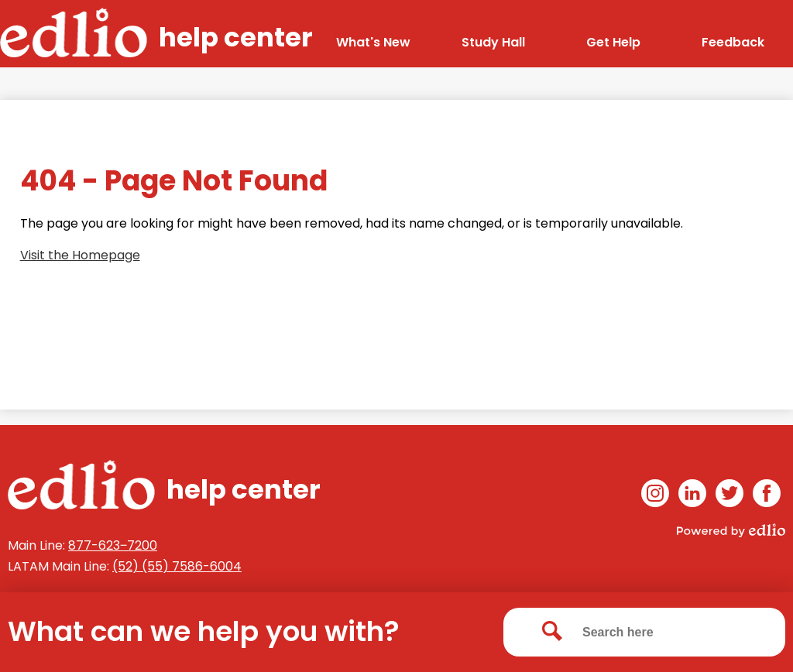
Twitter (729, 496)
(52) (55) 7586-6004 (177, 566)
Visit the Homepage (80, 255)
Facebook (767, 496)
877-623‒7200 (113, 545)
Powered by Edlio (731, 530)
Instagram (655, 496)
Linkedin (692, 496)
